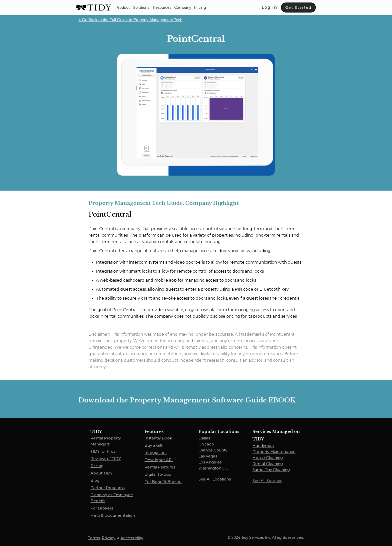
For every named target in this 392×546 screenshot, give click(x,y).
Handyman (263, 446)
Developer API (159, 460)
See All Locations (215, 479)
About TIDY (101, 473)
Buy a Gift (153, 445)
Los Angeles (210, 462)
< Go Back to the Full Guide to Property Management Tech (130, 20)
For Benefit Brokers (163, 482)
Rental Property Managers (106, 441)
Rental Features (160, 467)
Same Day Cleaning (271, 470)
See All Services (267, 481)
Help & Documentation (113, 515)
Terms (94, 538)
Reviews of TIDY (106, 459)
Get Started (298, 8)
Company (183, 8)
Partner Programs (107, 488)
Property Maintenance (274, 452)
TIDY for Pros (103, 451)
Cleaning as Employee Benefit (112, 498)
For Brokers (102, 508)
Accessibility (132, 538)
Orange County (213, 450)
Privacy (108, 538)
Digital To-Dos (158, 474)
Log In (269, 7)
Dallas (204, 438)
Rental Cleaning (268, 464)
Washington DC (213, 468)
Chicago (206, 444)
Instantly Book (158, 438)
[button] (123, 8)
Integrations (156, 453)
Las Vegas (208, 456)
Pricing (200, 8)
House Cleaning (268, 458)
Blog (95, 480)
